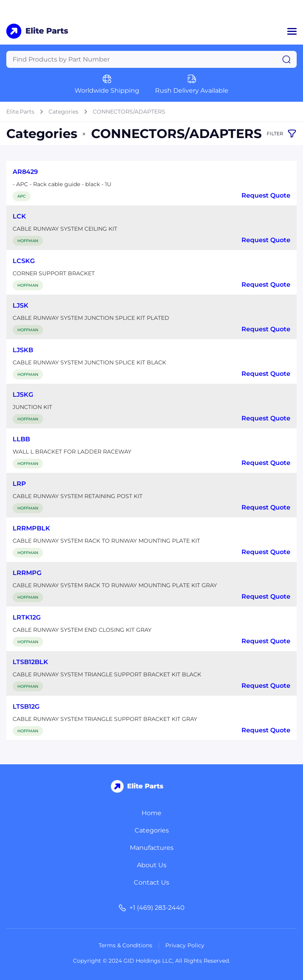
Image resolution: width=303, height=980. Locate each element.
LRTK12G (27, 617)
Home (151, 813)
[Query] (151, 59)
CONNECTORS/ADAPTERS (129, 112)
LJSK (21, 305)
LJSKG (23, 395)
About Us (152, 865)
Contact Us (151, 882)
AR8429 (25, 172)
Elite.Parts (20, 112)
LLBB (21, 439)
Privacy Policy (185, 945)
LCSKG (24, 261)
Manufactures (152, 848)
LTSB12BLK (30, 662)
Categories (64, 112)
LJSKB (23, 350)
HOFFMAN (28, 241)
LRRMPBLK (31, 528)
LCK (19, 216)
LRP (19, 484)
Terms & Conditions (125, 945)
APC (22, 196)
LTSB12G (26, 707)
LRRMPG (27, 573)
